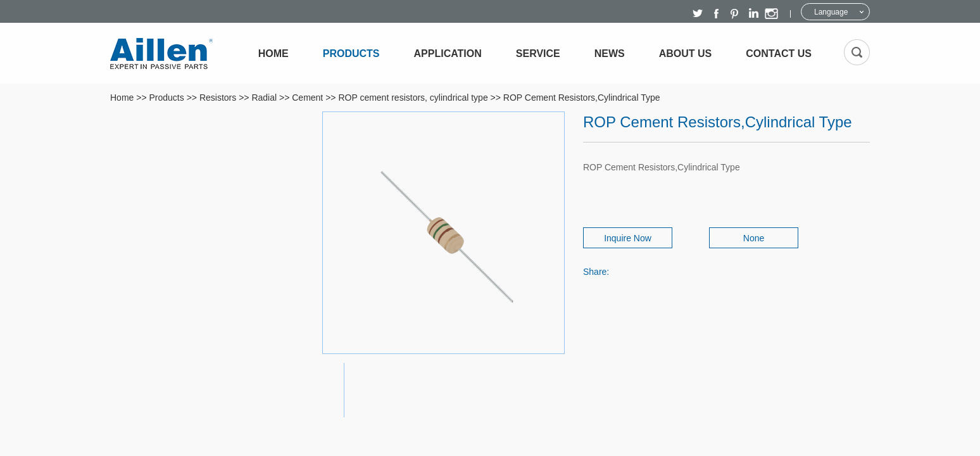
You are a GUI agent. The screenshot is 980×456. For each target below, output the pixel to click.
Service (538, 54)
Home (273, 54)
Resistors (218, 98)
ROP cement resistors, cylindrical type (413, 98)
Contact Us (779, 54)
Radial (264, 98)
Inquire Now (628, 238)
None (754, 238)
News (610, 54)
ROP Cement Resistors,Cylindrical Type (582, 98)
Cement (307, 98)
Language (831, 12)
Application (448, 54)
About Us (686, 54)
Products (351, 54)
